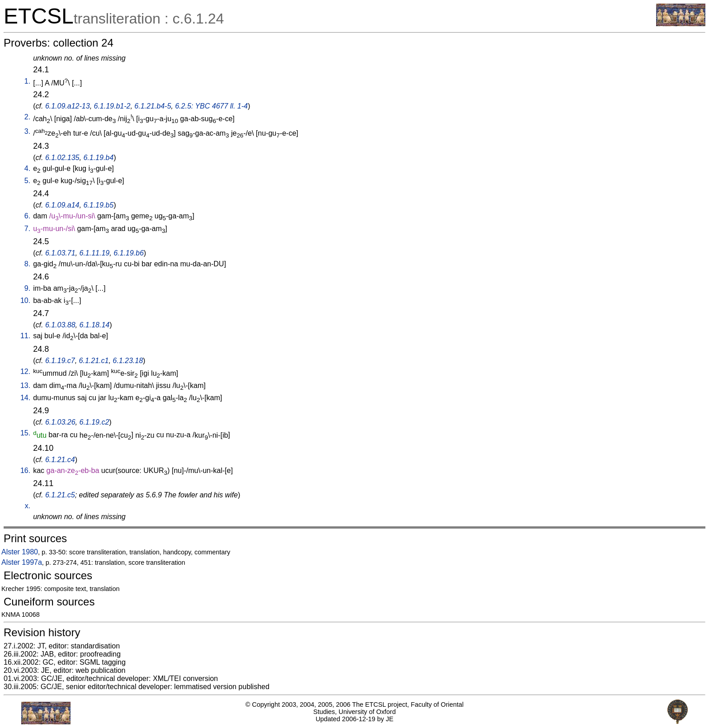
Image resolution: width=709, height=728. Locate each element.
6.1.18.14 (95, 325)
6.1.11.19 (95, 253)
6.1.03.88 (60, 325)
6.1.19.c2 (95, 422)
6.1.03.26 (60, 422)
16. (25, 470)
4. (27, 168)
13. (25, 385)
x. (28, 506)
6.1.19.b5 (98, 205)
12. (25, 371)
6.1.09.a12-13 (68, 106)
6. (27, 216)
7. (27, 229)
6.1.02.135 (62, 158)
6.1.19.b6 (129, 253)
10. (25, 300)
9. (27, 288)
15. (25, 433)
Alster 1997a (22, 562)
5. (27, 181)
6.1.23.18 (128, 361)
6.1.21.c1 (94, 361)
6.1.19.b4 (98, 158)
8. (27, 264)
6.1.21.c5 (60, 495)
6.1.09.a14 (62, 205)
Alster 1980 (20, 552)
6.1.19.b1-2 (112, 106)
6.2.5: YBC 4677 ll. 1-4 (211, 106)
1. (27, 81)
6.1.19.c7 (60, 361)
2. (27, 117)
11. (25, 336)
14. (25, 398)
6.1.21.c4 (60, 460)
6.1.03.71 (60, 253)
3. (27, 131)
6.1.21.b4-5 (153, 106)
